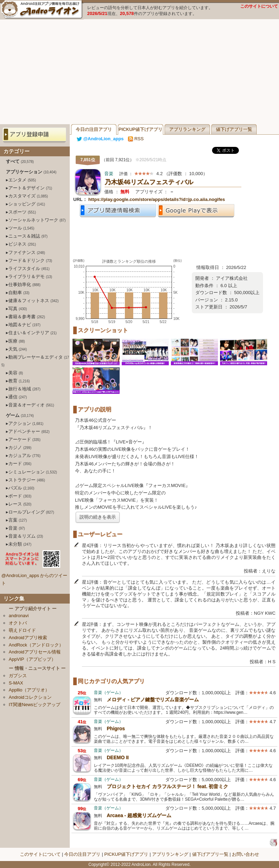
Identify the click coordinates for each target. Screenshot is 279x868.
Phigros (116, 728)
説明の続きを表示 (98, 517)
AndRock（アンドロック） (36, 645)
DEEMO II (118, 757)
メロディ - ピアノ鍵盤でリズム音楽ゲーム (153, 699)
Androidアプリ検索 (28, 638)
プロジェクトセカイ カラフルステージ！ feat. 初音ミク (167, 786)
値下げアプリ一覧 (234, 129)
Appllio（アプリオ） (29, 690)
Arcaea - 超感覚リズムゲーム (139, 815)
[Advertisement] (140, 72)
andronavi (19, 616)
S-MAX (16, 683)
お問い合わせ (246, 854)
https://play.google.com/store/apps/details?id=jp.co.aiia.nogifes (157, 199)
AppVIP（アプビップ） (32, 659)
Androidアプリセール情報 (35, 652)
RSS (136, 139)
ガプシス (18, 676)
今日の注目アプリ (94, 129)
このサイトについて (259, 6)
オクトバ (18, 623)
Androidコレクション (30, 697)
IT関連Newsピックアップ (35, 705)
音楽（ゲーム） (108, 693)
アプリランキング (187, 129)
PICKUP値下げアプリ (141, 129)
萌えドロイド (22, 630)
